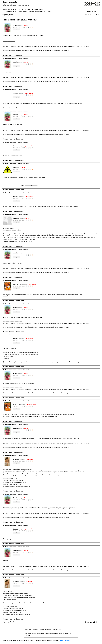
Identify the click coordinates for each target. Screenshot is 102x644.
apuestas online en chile (25, 640)
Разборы (13, 11)
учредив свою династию (29, 185)
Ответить (12, 55)
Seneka (16, 25)
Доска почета (27, 9)
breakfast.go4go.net (16, 481)
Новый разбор (22, 11)
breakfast (16, 459)
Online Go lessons (53, 640)
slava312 (16, 218)
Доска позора (38, 9)
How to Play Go (65, 640)
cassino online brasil (9, 640)
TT (14, 167)
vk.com (5, 296)
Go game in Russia (40, 640)
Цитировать (20, 55)
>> (98, 11)
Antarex (16, 93)
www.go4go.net (21, 482)
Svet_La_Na (17, 284)
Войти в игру (46, 11)
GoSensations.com (24, 486)
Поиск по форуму (35, 11)
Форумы (6, 11)
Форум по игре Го (10, 2)
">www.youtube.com (9, 41)
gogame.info (17, 484)
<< (95, 11)
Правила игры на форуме (12, 9)
